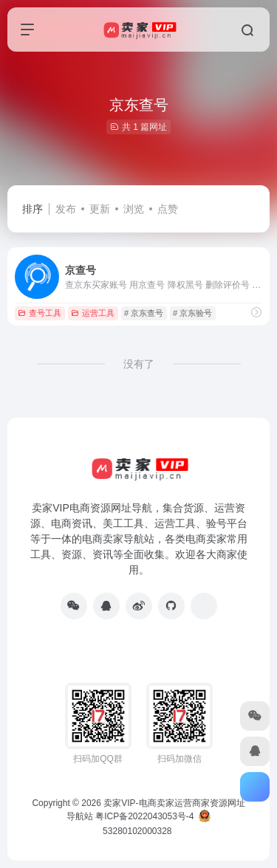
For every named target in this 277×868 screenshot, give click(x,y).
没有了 (139, 364)
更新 (100, 209)
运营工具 (93, 313)
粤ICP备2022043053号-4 (144, 816)
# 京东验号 (192, 313)
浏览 (134, 209)
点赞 (168, 209)
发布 (66, 209)
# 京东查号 (144, 313)
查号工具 (40, 313)
